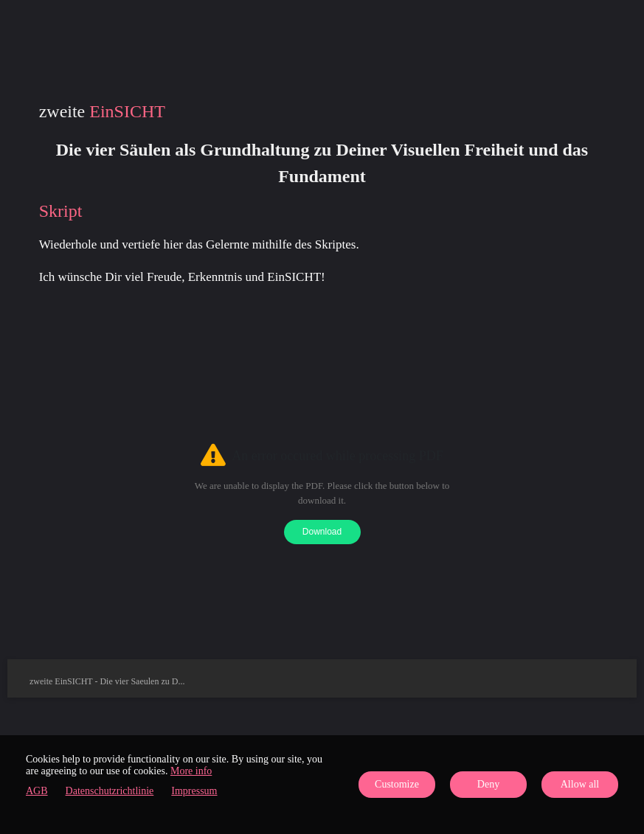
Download (322, 532)
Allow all (580, 784)
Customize (397, 784)
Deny (488, 784)
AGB (37, 791)
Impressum (194, 791)
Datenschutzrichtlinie (110, 791)
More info (191, 771)
